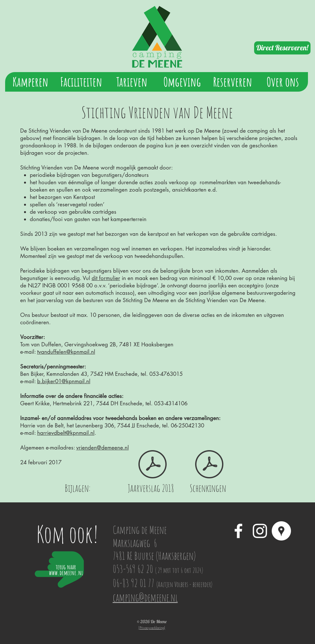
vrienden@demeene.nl (103, 448)
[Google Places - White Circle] (281, 531)
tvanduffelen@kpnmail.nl (66, 352)
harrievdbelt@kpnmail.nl (66, 433)
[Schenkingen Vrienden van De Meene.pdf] (209, 465)
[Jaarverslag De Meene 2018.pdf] (153, 465)
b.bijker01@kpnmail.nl (64, 381)
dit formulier (106, 278)
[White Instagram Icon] (260, 531)
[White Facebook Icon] (238, 531)
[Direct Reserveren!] (282, 48)
